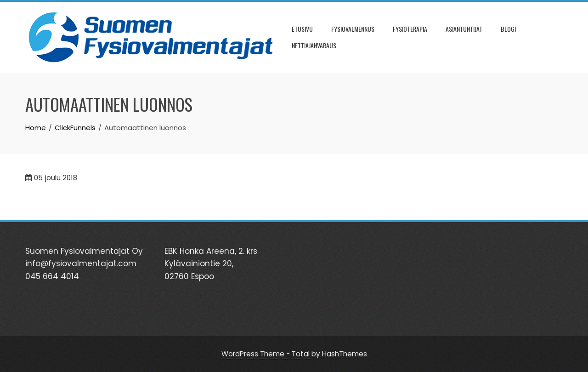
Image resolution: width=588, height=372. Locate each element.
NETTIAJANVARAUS (314, 45)
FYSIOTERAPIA (410, 29)
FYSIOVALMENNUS (353, 29)
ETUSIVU (302, 29)
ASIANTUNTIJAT (464, 29)
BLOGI (508, 29)
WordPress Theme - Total (266, 354)
